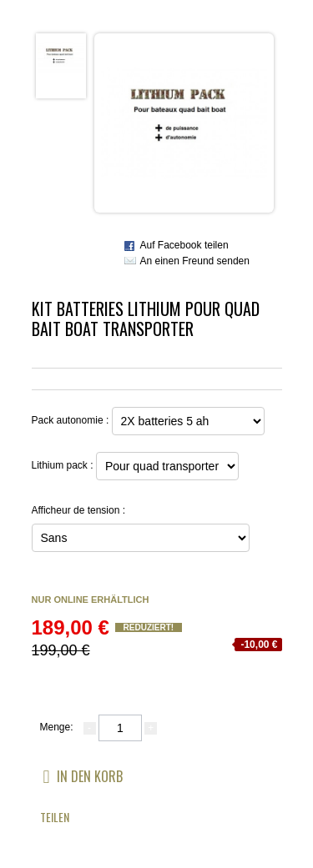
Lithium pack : (64, 465)
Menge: (57, 727)
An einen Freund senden (195, 261)
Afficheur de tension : (80, 510)
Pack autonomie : (72, 420)
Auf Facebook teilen (184, 245)
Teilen (55, 817)
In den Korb (83, 776)
